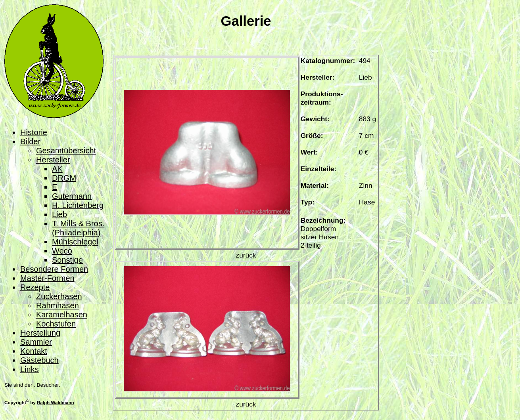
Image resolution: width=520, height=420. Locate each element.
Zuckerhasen (59, 296)
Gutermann (72, 196)
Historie (34, 132)
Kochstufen (56, 324)
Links (30, 369)
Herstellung (40, 333)
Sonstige (67, 260)
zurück (246, 255)
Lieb (59, 214)
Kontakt (34, 351)
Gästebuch (39, 360)
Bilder (30, 141)
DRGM (64, 178)
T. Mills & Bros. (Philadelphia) (78, 228)
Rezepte (35, 287)
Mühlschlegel (75, 242)
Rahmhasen (58, 305)
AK (57, 169)
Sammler (36, 342)
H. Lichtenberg (78, 205)
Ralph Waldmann (56, 402)
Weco (62, 251)
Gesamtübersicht (66, 151)
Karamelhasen (62, 315)
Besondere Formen (54, 269)
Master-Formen (47, 278)
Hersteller (53, 160)
